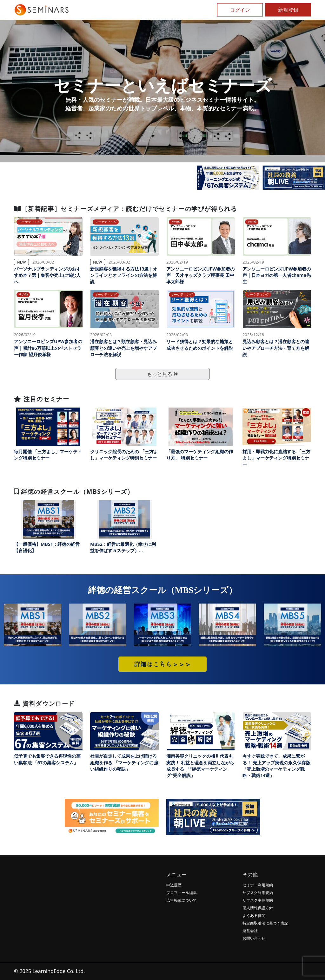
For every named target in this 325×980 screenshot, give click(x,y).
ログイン (240, 10)
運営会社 (250, 931)
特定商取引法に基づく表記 (265, 923)
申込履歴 (174, 885)
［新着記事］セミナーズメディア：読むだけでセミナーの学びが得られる (126, 209)
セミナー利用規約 (258, 885)
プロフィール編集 (182, 893)
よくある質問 (254, 915)
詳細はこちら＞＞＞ (162, 664)
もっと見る (162, 374)
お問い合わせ (254, 938)
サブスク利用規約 (258, 893)
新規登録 (288, 10)
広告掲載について (182, 900)
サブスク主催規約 (258, 900)
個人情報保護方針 (258, 908)
